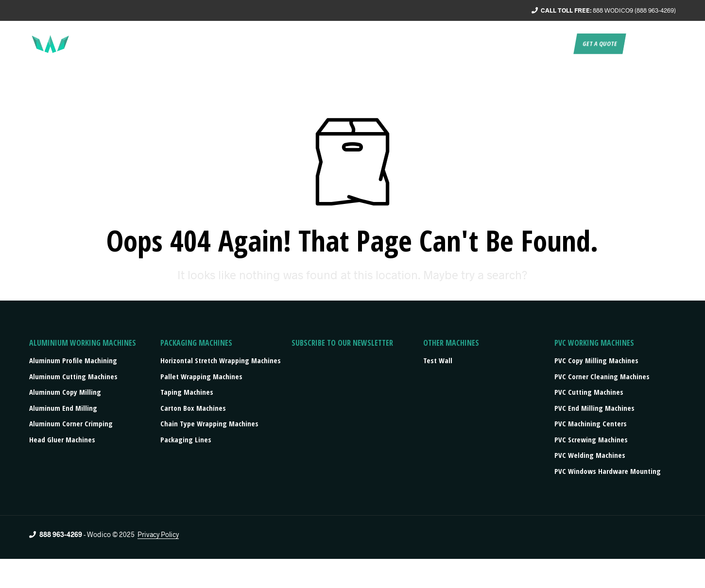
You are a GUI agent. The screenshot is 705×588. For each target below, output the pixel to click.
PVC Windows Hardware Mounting (608, 471)
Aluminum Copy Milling (65, 392)
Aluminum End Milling (63, 408)
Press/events (506, 44)
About (335, 44)
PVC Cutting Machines (589, 392)
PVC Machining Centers (591, 423)
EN (637, 44)
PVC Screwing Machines (591, 439)
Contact (554, 44)
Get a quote (600, 44)
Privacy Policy (158, 535)
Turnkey (409, 44)
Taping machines (187, 392)
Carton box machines (193, 408)
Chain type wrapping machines (209, 423)
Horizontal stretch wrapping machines (221, 360)
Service (370, 44)
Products (451, 44)
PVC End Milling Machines (594, 408)
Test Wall (438, 360)
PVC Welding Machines (590, 455)
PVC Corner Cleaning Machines (602, 376)
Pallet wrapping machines (201, 376)
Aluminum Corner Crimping (71, 423)
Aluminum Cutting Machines (73, 376)
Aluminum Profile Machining (73, 360)
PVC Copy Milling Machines (596, 360)
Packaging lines (186, 439)
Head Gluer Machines (62, 439)
